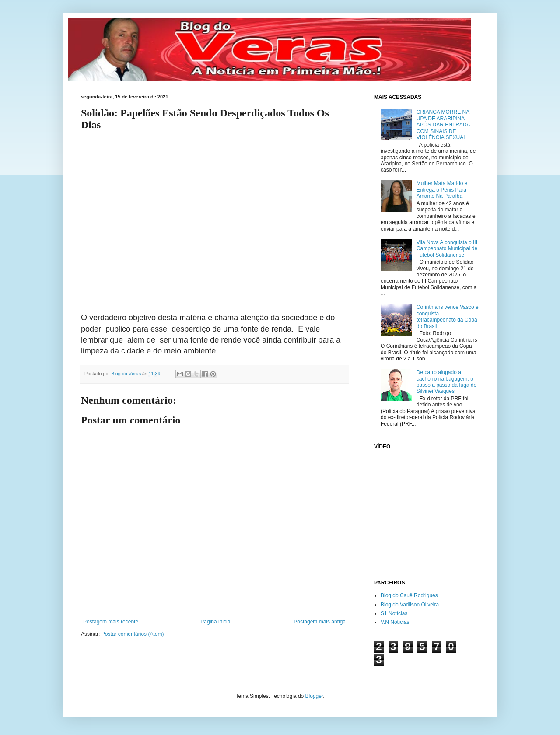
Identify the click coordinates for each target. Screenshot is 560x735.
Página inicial (216, 622)
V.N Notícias (395, 622)
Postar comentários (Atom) (133, 634)
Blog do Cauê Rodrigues (409, 595)
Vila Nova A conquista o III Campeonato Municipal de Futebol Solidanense (447, 249)
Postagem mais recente (111, 622)
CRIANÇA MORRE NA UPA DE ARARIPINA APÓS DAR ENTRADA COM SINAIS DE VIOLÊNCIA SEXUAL (443, 125)
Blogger (314, 696)
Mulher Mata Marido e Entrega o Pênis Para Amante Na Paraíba (442, 190)
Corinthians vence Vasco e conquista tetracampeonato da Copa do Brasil (448, 317)
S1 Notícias (394, 613)
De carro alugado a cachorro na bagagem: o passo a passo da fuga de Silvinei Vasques (446, 382)
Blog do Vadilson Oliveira (410, 605)
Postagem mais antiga (320, 622)
